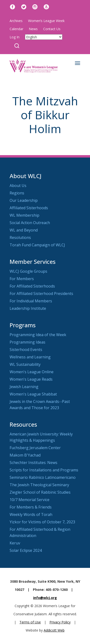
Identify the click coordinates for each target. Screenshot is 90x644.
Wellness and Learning (30, 357)
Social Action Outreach (30, 223)
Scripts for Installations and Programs (44, 470)
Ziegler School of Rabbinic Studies (40, 492)
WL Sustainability (25, 364)
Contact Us (52, 29)
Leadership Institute (28, 308)
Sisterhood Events (26, 350)
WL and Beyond (24, 230)
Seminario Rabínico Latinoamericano (43, 477)
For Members (22, 279)
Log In (15, 37)
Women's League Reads (31, 379)
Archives (16, 21)
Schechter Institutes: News (33, 463)
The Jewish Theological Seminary (39, 485)
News (33, 29)
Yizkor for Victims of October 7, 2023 (42, 522)
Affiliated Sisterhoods (29, 208)
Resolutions (20, 237)
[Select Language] (44, 37)
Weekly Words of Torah (31, 514)
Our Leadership (24, 200)
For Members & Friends (31, 507)
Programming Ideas (27, 342)
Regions (17, 193)
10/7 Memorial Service (30, 500)
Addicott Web (54, 630)
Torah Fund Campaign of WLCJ (37, 245)
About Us (18, 186)
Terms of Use (30, 622)
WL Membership (24, 215)
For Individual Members (31, 301)
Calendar (16, 29)
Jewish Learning (24, 387)
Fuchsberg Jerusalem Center (35, 448)
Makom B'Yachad (25, 455)
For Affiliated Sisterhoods (32, 286)
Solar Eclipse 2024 (26, 550)
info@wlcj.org (45, 598)
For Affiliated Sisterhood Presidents (41, 294)
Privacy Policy (60, 622)
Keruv (15, 543)
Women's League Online (32, 372)
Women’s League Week (46, 21)
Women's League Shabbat (33, 394)
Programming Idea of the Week (38, 335)
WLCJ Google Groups (28, 271)
